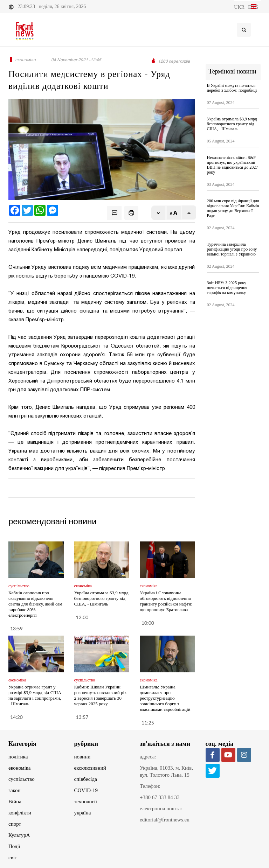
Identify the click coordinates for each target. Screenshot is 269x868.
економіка (19, 768)
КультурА (19, 835)
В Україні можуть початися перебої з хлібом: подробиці (232, 88)
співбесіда (86, 779)
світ (13, 857)
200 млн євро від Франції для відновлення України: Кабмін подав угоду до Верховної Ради (233, 208)
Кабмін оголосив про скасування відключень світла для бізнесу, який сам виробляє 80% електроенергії (35, 604)
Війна (15, 801)
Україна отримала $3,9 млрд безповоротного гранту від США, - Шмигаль (101, 598)
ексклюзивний (90, 768)
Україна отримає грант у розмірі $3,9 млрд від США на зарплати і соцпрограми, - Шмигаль (35, 695)
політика (18, 757)
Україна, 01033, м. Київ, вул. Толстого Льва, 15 (166, 771)
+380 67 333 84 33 (160, 797)
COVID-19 (86, 790)
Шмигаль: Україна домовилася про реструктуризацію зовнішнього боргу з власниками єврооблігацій (165, 698)
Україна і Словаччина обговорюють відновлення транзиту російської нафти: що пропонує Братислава (166, 601)
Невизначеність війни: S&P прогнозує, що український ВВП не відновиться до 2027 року (233, 165)
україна (83, 813)
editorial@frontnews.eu (165, 820)
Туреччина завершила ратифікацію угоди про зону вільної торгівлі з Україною (232, 249)
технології (86, 801)
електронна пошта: (161, 808)
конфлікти (20, 813)
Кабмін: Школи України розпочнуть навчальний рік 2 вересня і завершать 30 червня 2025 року (101, 695)
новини (82, 757)
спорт (15, 824)
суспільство (22, 779)
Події (14, 846)
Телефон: (150, 786)
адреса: (148, 757)
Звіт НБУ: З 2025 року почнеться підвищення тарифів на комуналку (227, 288)
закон (15, 790)
